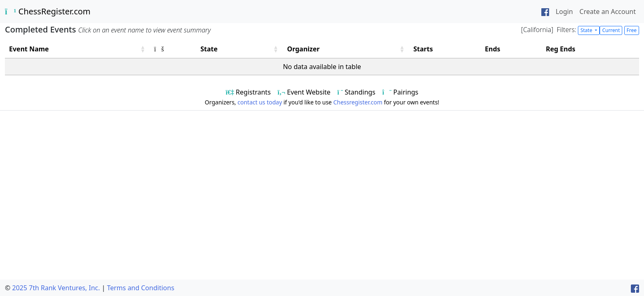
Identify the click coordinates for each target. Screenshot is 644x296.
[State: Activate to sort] (240, 49)
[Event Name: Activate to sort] (77, 49)
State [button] (209, 49)
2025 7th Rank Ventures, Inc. (56, 288)
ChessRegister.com (48, 11)
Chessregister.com (358, 102)
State (587, 30)
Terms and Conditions (140, 288)
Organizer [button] (303, 49)
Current (611, 30)
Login (564, 12)
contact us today (260, 102)
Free (632, 30)
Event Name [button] (29, 49)
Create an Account (608, 12)
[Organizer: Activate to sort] (346, 49)
